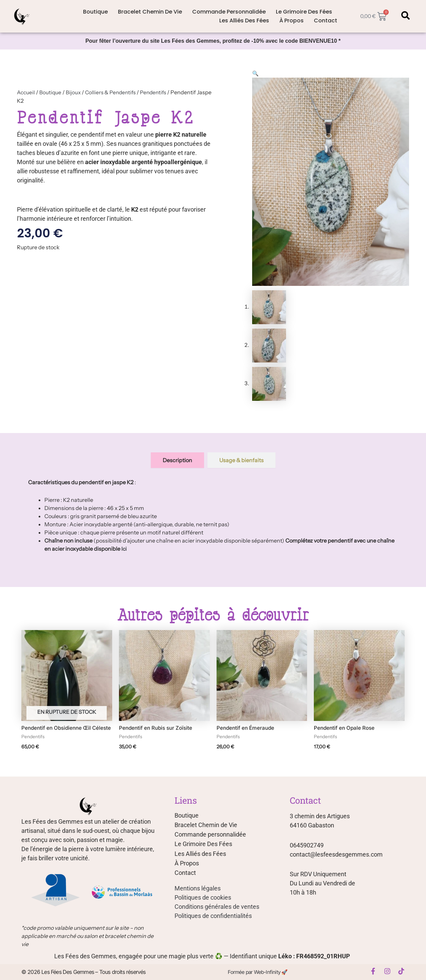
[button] (256, 73)
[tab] (177, 460)
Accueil (26, 92)
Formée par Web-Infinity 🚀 (256, 972)
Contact (326, 21)
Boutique (95, 12)
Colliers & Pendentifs (113, 92)
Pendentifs (158, 92)
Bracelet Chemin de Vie (150, 12)
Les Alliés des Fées (244, 21)
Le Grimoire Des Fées (304, 12)
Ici (124, 549)
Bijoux (75, 92)
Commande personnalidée (229, 12)
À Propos (291, 21)
